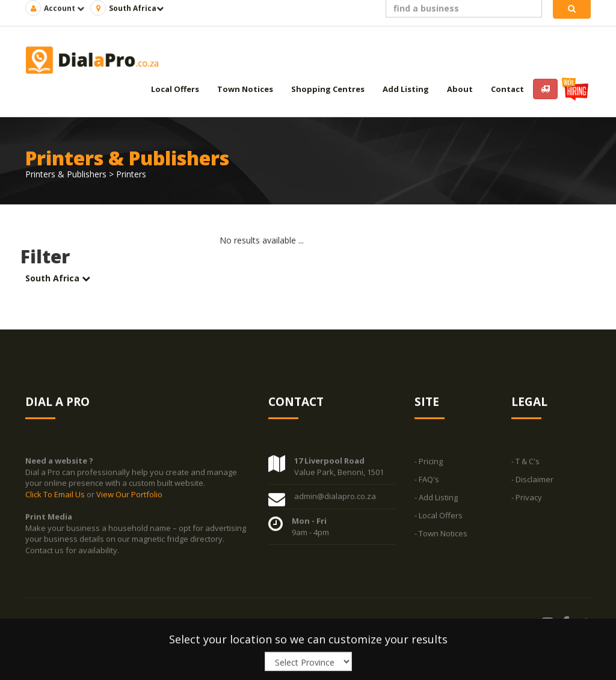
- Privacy (527, 498)
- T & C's (525, 462)
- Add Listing (436, 498)
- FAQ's (427, 480)
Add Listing (406, 89)
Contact (507, 89)
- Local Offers (439, 516)
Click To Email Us (56, 494)
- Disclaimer (532, 480)
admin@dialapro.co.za (335, 497)
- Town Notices (441, 534)
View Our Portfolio (129, 494)
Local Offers (175, 89)
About (460, 89)
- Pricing (429, 462)
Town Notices (245, 89)
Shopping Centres (328, 89)
